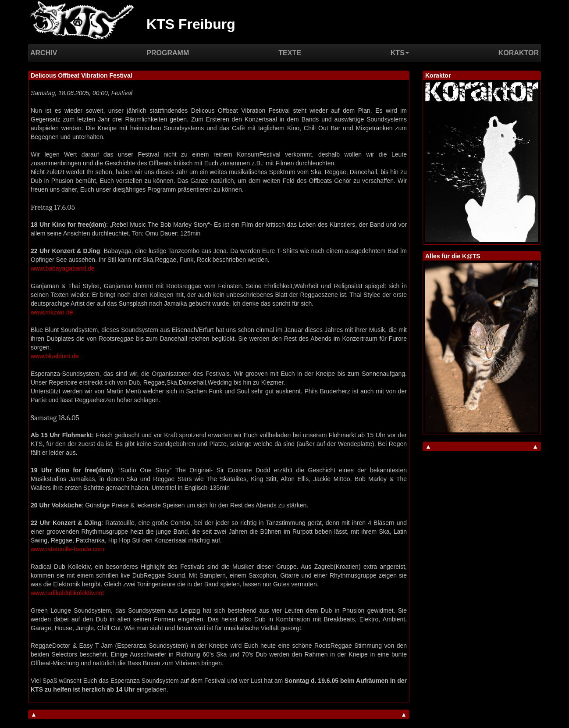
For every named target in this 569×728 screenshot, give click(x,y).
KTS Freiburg (191, 24)
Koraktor (519, 53)
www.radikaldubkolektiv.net (67, 593)
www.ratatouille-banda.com (68, 549)
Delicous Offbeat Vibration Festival (82, 75)
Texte (290, 53)
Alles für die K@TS (453, 256)
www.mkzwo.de (52, 312)
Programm (168, 53)
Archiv (44, 53)
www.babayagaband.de (63, 268)
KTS (400, 53)
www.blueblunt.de (55, 356)
